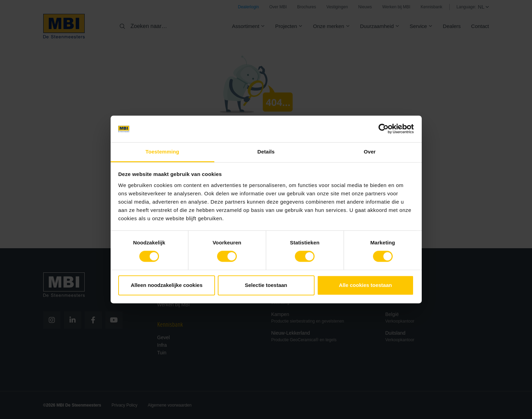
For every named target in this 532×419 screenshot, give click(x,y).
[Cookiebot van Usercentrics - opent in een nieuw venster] (384, 129)
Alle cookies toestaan (365, 285)
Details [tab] (266, 152)
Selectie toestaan (266, 285)
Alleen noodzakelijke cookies (167, 285)
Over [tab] (370, 152)
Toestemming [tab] (162, 152)
